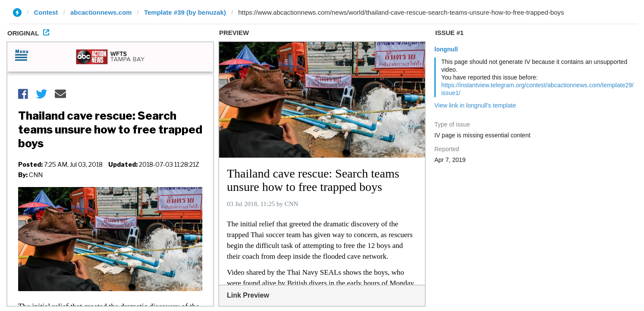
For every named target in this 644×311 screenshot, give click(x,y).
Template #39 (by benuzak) (185, 12)
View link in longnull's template (475, 105)
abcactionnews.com (101, 12)
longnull (446, 49)
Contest (46, 12)
